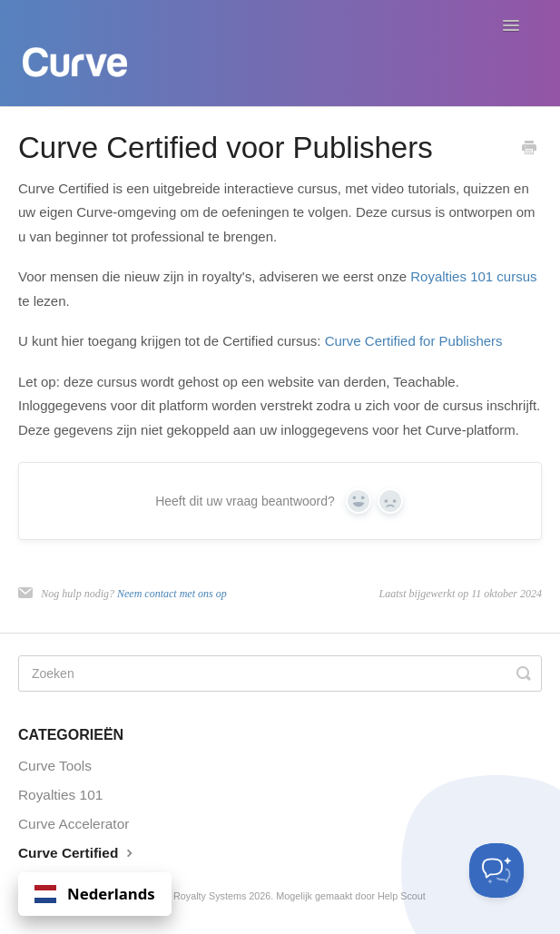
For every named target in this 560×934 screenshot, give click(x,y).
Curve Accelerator (74, 824)
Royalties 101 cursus (473, 276)
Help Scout (402, 896)
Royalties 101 (60, 795)
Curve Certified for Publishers (414, 341)
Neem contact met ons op (172, 594)
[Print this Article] (529, 149)
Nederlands (95, 894)
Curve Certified (78, 852)
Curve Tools (55, 766)
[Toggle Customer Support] (496, 870)
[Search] (280, 673)
